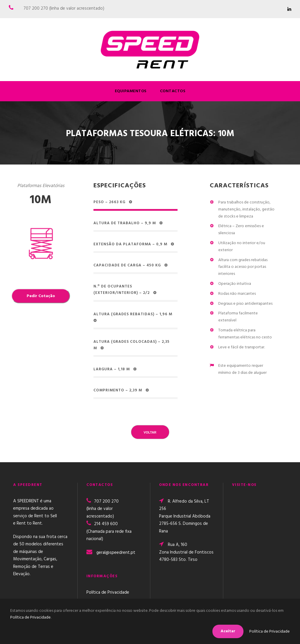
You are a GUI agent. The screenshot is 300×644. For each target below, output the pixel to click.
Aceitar (228, 631)
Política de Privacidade (108, 592)
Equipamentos (131, 91)
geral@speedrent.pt (116, 553)
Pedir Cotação (41, 296)
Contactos (173, 91)
